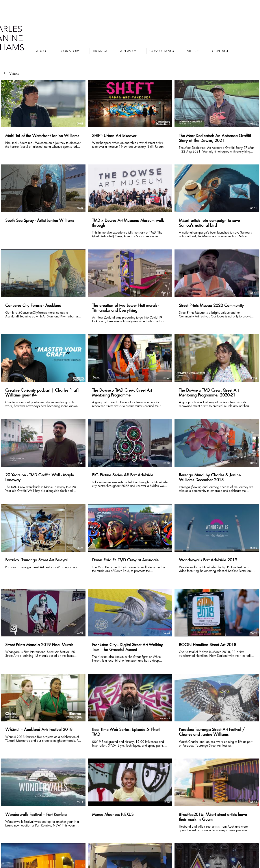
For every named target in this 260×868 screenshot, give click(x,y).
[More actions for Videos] (12, 74)
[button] (132, 51)
